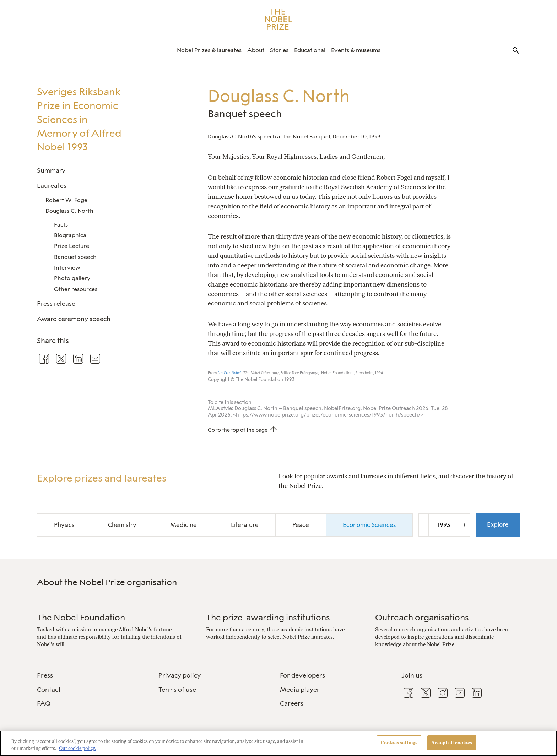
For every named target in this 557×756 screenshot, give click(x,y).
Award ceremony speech (74, 319)
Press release (56, 303)
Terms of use (177, 690)
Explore (498, 524)
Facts (61, 225)
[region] (278, 743)
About (256, 50)
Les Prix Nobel (229, 373)
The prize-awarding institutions (268, 617)
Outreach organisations (422, 617)
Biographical (71, 235)
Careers (292, 703)
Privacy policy (180, 675)
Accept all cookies (452, 743)
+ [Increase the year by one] (464, 525)
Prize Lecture (72, 246)
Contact (49, 690)
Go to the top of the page (238, 430)
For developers (302, 675)
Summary (51, 170)
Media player (300, 690)
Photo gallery (72, 278)
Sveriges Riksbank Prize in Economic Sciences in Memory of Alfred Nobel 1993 (79, 119)
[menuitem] (209, 50)
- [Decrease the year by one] (424, 525)
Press (45, 675)
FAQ (44, 703)
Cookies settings (399, 743)
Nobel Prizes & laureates (209, 50)
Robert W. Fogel (67, 200)
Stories (279, 50)
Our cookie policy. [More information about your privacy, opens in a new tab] (77, 748)
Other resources (76, 289)
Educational (310, 50)
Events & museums (356, 50)
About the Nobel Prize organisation (107, 582)
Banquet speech (75, 257)
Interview (67, 268)
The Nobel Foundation (81, 617)
